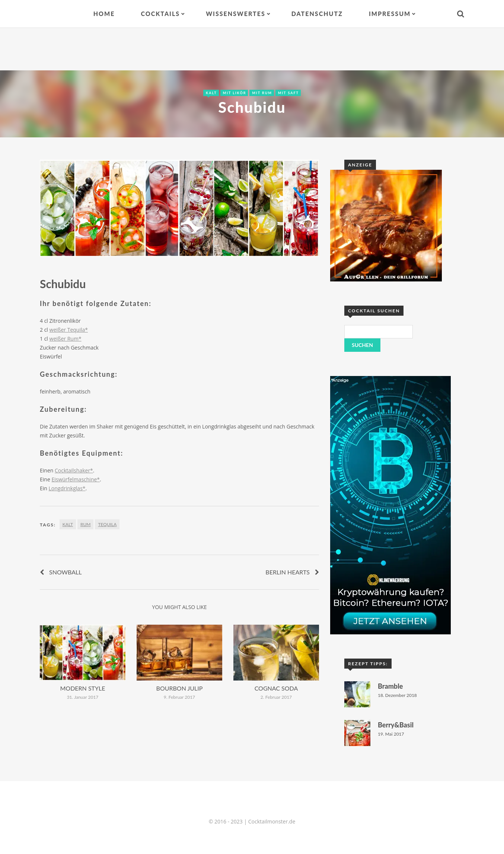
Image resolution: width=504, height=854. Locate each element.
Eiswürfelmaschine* (76, 479)
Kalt (211, 93)
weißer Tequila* (69, 330)
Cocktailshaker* (74, 470)
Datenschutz (317, 14)
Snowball (66, 572)
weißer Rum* (66, 339)
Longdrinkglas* (67, 488)
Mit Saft (288, 93)
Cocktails (160, 14)
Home (104, 14)
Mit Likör (235, 93)
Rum (85, 524)
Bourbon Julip (180, 688)
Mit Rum (262, 93)
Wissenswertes (236, 14)
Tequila (107, 524)
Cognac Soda (276, 688)
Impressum (390, 14)
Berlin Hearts (288, 572)
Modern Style (83, 688)
